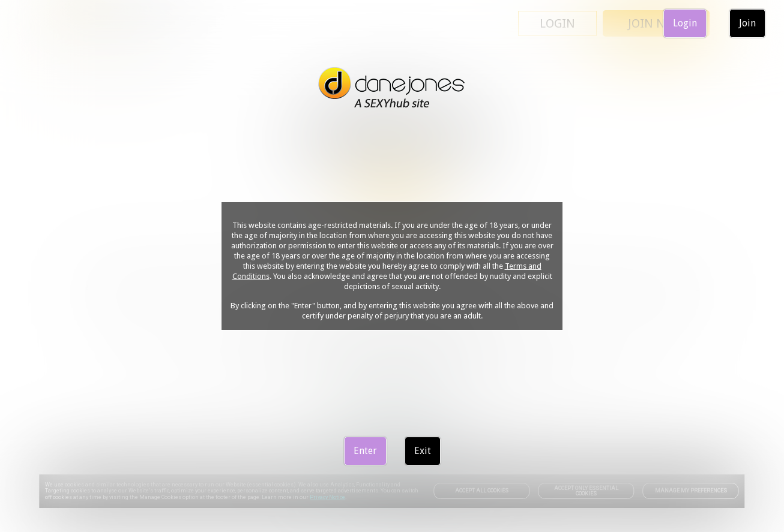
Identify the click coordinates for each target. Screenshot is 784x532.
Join (747, 23)
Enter (365, 451)
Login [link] (685, 23)
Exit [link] (423, 451)
